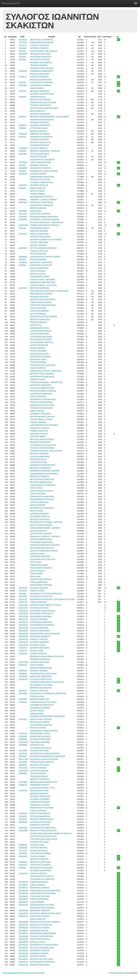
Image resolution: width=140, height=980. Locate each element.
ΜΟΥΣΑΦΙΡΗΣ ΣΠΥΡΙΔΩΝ (41, 685)
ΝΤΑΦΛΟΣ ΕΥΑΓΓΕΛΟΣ (40, 180)
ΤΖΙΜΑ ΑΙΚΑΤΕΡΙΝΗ (38, 602)
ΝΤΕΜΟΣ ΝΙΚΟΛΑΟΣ (39, 431)
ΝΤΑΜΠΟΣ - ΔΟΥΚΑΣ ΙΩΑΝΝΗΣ (43, 200)
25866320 (23, 739)
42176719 (23, 753)
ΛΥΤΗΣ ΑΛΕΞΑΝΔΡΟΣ (39, 311)
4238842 (22, 128)
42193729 (23, 602)
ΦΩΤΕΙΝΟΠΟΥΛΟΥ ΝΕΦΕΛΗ (42, 908)
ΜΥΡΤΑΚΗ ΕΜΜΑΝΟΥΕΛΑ (41, 482)
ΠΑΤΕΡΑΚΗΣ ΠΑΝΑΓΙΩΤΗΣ (41, 202)
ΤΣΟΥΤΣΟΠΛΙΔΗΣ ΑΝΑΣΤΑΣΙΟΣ (44, 839)
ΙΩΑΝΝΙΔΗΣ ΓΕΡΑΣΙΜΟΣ (40, 414)
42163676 (23, 217)
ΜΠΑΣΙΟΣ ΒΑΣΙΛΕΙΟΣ (39, 297)
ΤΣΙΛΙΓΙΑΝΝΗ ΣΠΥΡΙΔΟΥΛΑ (42, 614)
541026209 (23, 936)
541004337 (23, 856)
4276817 (22, 165)
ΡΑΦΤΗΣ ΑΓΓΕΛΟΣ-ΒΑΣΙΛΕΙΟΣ (43, 831)
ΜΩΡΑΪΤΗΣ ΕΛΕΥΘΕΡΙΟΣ (41, 688)
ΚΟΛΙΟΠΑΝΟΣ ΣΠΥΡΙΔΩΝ (41, 585)
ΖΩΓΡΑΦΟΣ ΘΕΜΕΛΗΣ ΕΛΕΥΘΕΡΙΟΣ (46, 240)
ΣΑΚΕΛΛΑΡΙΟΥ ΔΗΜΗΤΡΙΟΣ (42, 496)
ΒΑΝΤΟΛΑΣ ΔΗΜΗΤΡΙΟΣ (41, 80)
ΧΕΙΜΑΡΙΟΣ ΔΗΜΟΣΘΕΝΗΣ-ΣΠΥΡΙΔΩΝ (47, 656)
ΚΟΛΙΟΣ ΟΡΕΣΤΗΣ (38, 531)
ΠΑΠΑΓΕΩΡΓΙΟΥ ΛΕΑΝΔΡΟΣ (42, 160)
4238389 (22, 151)
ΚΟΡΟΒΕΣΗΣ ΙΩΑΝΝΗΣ (40, 659)
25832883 (23, 154)
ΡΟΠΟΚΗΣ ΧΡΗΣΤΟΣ (39, 185)
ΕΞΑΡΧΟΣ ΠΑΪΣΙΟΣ (38, 174)
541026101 (23, 928)
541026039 (23, 953)
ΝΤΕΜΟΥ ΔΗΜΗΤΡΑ (38, 322)
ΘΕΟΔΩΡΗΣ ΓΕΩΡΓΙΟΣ (40, 911)
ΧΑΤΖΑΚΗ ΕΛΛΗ (37, 745)
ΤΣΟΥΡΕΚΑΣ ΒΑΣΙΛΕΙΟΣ (41, 748)
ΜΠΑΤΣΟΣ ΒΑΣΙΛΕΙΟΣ (39, 74)
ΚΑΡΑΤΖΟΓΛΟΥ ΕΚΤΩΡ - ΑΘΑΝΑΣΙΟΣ (46, 371)
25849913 (23, 85)
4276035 (22, 60)
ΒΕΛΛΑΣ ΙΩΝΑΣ (37, 511)
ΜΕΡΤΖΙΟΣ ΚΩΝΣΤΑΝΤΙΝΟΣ (42, 439)
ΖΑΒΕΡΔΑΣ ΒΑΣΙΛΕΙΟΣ (40, 134)
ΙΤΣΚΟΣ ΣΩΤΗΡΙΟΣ (38, 811)
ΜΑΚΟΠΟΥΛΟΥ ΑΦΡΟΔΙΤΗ (41, 205)
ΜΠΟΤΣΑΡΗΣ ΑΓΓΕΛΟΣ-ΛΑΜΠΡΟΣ (45, 922)
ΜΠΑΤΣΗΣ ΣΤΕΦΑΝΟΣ (40, 477)
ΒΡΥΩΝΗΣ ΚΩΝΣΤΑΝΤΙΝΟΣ (42, 819)
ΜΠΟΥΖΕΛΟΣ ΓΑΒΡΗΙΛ (40, 722)
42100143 (23, 654)
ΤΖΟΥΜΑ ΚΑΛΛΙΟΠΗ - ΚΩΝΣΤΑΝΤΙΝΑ (46, 451)
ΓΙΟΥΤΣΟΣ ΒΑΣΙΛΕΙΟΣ (40, 154)
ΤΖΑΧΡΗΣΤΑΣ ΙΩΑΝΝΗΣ (40, 865)
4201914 (22, 45)
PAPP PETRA (36, 325)
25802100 (23, 773)
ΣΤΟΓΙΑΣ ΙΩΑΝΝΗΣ (38, 351)
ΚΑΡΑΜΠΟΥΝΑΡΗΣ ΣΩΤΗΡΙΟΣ (43, 702)
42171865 (23, 751)
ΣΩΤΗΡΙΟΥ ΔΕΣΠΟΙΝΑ (40, 648)
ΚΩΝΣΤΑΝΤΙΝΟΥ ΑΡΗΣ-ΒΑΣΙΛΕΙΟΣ (45, 634)
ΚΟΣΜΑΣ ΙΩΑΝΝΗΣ (38, 654)
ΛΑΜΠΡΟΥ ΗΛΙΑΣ (37, 379)
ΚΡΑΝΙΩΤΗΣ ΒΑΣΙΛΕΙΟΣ (40, 736)
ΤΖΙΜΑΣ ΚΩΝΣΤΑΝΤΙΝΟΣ (41, 162)
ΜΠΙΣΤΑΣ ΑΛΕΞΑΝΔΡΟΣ (40, 100)
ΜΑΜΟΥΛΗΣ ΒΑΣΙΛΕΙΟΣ (40, 862)
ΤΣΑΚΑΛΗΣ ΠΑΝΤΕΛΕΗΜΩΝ (42, 448)
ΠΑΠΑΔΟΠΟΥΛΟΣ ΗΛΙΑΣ (41, 331)
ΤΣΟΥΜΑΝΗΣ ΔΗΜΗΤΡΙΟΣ (41, 542)
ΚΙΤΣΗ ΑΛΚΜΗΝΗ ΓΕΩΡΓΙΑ (42, 491)
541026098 (23, 922)
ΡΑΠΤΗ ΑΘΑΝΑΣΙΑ (38, 314)
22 (105, 77)
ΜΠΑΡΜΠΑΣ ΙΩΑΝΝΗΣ (40, 888)
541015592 (23, 616)
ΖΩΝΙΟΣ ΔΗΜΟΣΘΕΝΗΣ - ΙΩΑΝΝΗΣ (45, 528)
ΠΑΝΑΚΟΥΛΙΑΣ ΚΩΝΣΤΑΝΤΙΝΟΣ (44, 171)
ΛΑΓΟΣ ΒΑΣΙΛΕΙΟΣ (38, 308)
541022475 (23, 873)
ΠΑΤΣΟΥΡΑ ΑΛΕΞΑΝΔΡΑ (40, 853)
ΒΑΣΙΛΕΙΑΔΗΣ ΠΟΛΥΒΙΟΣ (41, 616)
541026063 (23, 931)
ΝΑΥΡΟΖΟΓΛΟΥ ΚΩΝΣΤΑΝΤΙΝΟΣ (44, 945)
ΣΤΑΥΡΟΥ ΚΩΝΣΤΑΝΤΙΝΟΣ (41, 402)
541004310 (23, 639)
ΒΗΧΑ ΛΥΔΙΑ (35, 576)
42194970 (23, 816)
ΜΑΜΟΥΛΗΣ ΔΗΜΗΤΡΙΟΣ (41, 676)
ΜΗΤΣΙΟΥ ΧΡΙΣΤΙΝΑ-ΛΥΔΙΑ (41, 959)
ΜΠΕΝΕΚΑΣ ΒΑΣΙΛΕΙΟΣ (40, 54)
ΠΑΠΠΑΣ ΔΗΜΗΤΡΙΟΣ (39, 334)
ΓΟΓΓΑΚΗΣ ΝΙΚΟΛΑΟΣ (40, 662)
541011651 (23, 768)
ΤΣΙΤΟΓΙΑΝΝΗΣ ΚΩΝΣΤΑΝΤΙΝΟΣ (44, 108)
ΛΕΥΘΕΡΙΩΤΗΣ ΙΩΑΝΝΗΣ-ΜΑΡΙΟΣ (45, 753)
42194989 (23, 694)
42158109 (23, 853)
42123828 (23, 162)
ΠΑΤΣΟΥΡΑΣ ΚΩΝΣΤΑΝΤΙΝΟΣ (43, 305)
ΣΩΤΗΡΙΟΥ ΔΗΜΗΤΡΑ (39, 642)
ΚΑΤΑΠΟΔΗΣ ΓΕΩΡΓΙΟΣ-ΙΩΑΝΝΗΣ (45, 220)
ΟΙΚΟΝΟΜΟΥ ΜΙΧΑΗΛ (39, 785)
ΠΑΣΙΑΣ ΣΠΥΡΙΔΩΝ (38, 157)
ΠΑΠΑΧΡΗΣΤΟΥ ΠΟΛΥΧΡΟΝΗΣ (43, 317)
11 (105, 234)
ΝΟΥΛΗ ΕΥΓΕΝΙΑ (37, 191)
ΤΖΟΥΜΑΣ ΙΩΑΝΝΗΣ (39, 65)
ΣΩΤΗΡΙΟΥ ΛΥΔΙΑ (37, 645)
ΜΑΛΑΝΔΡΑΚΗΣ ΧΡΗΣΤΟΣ (41, 197)
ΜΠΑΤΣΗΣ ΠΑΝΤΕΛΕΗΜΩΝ (42, 374)
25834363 (23, 185)
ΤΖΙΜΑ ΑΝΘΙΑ (36, 211)
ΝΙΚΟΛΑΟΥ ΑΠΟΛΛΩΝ (39, 765)
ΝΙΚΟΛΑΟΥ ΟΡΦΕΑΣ (39, 671)
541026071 (23, 888)
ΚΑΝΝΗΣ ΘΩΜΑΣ (37, 194)
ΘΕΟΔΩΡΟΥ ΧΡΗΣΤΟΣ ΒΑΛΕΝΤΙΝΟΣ (46, 594)
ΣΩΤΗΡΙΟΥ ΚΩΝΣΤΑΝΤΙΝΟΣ (42, 94)
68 (105, 40)
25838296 (23, 148)
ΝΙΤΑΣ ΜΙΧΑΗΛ (36, 488)
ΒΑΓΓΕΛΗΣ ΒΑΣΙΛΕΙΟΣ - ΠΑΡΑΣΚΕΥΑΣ (47, 222)
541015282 (23, 771)
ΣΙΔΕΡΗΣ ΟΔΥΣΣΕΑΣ (39, 882)
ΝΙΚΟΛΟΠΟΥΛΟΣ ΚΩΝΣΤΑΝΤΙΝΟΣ (45, 545)
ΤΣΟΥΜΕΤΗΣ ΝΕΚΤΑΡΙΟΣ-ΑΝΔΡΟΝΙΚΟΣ (47, 716)
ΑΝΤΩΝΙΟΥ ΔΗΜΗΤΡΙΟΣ (40, 871)
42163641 (23, 262)
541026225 (23, 913)
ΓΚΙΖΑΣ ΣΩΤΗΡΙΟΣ (38, 397)
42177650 (23, 42)
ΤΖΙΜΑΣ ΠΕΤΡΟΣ (37, 591)
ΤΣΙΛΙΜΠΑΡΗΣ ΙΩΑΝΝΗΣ (41, 85)
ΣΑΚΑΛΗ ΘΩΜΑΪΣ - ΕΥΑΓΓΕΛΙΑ (43, 285)
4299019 (22, 868)
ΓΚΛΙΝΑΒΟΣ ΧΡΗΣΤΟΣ (40, 516)
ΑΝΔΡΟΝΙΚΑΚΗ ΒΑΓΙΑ (39, 228)
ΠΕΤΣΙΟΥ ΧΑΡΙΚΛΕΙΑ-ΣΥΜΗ (42, 948)
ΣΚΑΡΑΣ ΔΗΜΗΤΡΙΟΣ (39, 268)
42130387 (23, 819)
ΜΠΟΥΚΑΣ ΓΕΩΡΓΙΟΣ (39, 859)
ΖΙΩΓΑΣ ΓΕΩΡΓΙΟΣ (38, 368)
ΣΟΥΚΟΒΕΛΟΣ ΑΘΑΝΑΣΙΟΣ (42, 705)
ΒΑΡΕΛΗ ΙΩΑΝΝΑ (37, 348)
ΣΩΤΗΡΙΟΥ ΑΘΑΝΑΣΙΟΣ (40, 114)
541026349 (23, 939)
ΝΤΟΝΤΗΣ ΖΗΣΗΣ (38, 274)
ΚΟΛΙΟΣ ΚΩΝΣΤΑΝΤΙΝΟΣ (41, 719)
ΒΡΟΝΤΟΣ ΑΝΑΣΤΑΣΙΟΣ (40, 442)
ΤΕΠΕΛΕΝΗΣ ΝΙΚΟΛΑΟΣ (41, 57)
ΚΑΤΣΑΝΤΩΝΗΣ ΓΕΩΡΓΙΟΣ (41, 342)
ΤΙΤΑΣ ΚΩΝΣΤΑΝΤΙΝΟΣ (40, 896)
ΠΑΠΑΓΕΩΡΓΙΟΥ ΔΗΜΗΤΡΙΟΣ (43, 828)
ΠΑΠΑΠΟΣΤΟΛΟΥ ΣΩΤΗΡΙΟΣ (43, 365)
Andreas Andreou (118, 973)
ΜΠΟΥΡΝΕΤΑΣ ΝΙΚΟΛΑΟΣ (41, 868)
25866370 (23, 785)
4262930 (22, 117)
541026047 (23, 885)
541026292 (23, 948)
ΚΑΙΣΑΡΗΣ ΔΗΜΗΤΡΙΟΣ (40, 125)
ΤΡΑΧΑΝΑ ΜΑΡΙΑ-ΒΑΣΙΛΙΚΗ (42, 762)
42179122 (23, 719)
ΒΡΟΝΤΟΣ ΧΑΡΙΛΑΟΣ (39, 454)
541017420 (23, 662)
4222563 (22, 171)
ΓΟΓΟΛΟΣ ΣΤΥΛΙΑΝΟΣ (40, 928)
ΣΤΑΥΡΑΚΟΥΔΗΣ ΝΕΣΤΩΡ (41, 725)
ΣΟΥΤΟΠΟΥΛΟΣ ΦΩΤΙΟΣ (41, 534)
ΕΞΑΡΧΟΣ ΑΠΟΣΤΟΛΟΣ (40, 739)
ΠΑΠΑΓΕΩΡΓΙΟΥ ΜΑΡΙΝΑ (41, 568)
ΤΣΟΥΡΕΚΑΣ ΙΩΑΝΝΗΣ (40, 742)
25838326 (23, 168)
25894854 (23, 220)
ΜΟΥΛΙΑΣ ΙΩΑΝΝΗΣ (38, 131)
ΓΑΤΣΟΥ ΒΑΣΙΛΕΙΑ (38, 271)
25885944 (23, 674)
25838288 (23, 848)
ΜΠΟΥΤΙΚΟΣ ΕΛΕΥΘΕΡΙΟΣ (42, 40)
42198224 (23, 702)
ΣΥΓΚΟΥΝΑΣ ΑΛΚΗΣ (39, 128)
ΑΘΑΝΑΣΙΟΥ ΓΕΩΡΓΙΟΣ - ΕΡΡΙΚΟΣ (45, 536)
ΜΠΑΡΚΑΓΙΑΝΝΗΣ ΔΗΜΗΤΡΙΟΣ (43, 782)
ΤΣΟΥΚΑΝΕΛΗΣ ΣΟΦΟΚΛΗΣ (42, 879)
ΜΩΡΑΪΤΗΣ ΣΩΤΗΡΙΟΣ (40, 779)
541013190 (23, 634)
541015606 (23, 636)
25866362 (23, 671)
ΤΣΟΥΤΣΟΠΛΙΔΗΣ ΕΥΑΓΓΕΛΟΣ (43, 836)
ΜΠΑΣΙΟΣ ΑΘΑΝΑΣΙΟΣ (40, 91)
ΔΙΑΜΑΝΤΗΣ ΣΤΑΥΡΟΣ (40, 825)
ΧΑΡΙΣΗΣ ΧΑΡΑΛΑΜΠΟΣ (40, 822)
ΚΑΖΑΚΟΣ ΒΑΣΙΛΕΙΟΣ (39, 354)
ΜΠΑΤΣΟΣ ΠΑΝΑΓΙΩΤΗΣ (40, 142)
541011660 (23, 628)
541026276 (23, 962)
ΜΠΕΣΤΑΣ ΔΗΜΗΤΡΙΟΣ (40, 319)
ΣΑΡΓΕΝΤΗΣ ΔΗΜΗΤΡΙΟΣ (41, 622)
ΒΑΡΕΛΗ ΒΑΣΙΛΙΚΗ (38, 459)
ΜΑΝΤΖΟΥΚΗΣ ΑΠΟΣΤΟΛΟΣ (42, 405)
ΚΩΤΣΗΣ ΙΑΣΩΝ (37, 711)
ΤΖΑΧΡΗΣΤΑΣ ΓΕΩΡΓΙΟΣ (41, 168)
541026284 (23, 959)
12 (105, 117)
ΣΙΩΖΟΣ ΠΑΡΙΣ (36, 574)
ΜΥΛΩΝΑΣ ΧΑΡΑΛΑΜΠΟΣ (41, 62)
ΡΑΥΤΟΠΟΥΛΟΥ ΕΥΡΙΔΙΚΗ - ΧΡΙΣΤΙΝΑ (46, 522)
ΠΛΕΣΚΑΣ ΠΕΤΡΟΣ (38, 873)
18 (105, 82)
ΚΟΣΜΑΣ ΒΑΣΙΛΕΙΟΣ (39, 851)
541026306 (23, 956)
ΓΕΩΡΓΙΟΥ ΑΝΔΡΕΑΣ (39, 231)
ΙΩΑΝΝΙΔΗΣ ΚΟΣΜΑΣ (39, 953)
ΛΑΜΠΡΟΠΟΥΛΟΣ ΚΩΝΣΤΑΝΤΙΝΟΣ (45, 891)
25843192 (23, 865)
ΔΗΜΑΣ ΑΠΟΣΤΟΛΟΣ (39, 345)
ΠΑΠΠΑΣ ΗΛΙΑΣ (37, 651)
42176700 (23, 588)
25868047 (23, 125)
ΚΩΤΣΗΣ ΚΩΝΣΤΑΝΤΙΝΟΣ (41, 668)
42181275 (23, 648)
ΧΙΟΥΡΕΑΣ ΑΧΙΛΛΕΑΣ (39, 608)
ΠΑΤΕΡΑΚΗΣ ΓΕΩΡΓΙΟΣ (40, 556)
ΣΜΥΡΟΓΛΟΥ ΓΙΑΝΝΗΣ (40, 916)
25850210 (23, 665)
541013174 (23, 608)
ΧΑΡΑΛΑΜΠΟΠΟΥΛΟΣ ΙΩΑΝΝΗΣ (44, 474)
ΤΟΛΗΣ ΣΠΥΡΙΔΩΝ (38, 768)
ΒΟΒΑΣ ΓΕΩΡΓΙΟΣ (38, 188)
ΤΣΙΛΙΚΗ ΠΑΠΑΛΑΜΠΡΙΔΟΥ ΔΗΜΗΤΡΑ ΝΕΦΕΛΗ (51, 833)
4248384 (22, 97)
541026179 (23, 916)
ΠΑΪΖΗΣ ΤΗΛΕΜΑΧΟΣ (39, 234)
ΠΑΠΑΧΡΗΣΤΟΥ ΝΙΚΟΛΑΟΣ (42, 120)
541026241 (23, 933)
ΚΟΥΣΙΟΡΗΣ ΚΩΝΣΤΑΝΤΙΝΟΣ (43, 611)
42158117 (23, 77)
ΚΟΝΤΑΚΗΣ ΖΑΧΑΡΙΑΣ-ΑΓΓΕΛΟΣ (44, 759)
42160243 (23, 234)
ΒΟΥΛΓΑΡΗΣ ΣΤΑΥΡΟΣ (40, 60)
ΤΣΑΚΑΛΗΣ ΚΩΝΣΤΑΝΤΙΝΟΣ (42, 388)
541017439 (23, 759)
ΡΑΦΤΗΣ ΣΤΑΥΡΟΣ (38, 728)
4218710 (22, 137)
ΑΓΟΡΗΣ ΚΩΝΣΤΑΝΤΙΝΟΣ (41, 539)
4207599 (22, 57)
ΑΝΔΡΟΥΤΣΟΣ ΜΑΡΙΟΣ (40, 813)
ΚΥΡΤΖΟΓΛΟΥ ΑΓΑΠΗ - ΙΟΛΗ (42, 788)
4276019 (22, 259)
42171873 (23, 851)
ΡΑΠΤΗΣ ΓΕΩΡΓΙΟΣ (38, 245)
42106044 (23, 791)
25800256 (23, 134)
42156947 (23, 756)
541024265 (23, 896)
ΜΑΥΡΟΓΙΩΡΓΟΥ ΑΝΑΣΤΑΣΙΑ (42, 962)
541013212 (23, 625)
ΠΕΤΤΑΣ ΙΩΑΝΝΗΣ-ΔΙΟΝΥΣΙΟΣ (43, 248)
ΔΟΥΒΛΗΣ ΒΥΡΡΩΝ (38, 462)
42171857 (23, 214)
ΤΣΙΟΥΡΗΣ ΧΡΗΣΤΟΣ (39, 691)
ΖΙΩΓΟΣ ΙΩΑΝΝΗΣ (38, 505)
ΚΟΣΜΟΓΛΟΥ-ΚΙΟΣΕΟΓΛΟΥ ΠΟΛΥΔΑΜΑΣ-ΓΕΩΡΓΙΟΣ (52, 599)
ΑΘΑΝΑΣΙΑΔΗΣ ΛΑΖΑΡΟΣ (41, 294)
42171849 (23, 782)
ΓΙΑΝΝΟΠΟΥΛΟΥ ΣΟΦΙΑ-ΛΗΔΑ (43, 674)
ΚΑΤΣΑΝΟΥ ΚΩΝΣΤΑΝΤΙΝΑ (42, 182)
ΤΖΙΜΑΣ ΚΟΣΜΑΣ (37, 885)
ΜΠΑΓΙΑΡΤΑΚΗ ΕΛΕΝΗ (40, 734)
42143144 (23, 288)
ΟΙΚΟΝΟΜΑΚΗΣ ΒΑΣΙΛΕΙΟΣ (42, 177)
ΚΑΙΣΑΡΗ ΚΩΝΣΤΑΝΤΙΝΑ (41, 579)
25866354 (23, 765)
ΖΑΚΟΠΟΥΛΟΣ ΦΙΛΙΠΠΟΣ (41, 394)
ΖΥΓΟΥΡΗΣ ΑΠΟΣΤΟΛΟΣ (41, 679)
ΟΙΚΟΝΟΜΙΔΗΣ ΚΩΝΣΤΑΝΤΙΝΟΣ (44, 731)
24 (105, 588)
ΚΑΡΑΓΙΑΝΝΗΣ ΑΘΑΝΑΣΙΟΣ (42, 42)
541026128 (23, 965)
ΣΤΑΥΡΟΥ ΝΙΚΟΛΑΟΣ (39, 242)
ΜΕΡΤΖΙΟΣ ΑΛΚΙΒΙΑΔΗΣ (40, 468)
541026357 (23, 902)
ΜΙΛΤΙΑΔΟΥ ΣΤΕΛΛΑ (39, 434)
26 (105, 162)
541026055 (23, 942)
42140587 (23, 48)
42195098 (23, 745)
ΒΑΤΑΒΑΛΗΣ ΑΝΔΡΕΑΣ (40, 636)
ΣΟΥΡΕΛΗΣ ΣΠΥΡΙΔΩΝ (40, 802)
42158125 (23, 174)
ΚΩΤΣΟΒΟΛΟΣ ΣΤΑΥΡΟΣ (41, 339)
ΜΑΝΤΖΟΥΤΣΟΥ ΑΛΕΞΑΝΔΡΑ (43, 299)
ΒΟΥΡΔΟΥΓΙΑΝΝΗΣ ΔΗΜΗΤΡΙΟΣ (44, 217)
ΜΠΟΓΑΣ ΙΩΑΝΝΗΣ (38, 208)
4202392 (22, 51)
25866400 (23, 257)
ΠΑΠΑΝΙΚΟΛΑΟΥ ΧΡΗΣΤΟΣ (42, 876)
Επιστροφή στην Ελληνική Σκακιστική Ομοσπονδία (24, 973)
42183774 (23, 651)
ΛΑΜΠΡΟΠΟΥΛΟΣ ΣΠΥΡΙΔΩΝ (43, 893)
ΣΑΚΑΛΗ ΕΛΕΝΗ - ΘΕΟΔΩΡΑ (42, 279)
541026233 (23, 893)
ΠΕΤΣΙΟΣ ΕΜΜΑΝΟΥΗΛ (40, 816)
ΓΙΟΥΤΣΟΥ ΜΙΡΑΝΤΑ (39, 148)
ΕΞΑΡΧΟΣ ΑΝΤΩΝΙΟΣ (39, 77)
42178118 (23, 734)
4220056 (22, 82)
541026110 (23, 951)
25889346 (23, 845)
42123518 (23, 40)
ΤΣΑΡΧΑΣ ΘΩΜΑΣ (38, 856)
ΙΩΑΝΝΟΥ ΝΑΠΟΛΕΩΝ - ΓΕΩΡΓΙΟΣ (45, 151)
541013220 (23, 619)
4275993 (22, 265)
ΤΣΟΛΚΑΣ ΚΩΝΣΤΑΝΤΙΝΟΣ (42, 936)
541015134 (23, 642)
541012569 (23, 645)
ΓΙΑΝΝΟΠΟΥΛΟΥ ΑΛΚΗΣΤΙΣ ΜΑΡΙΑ (45, 257)
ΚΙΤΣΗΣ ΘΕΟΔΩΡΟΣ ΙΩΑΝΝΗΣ (43, 391)
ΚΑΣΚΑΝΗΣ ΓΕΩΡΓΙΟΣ (40, 428)
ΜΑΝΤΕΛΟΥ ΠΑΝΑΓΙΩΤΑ (40, 385)
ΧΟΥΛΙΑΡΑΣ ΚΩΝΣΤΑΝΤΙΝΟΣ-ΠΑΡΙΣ (45, 913)
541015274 (23, 622)
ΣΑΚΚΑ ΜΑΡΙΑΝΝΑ (38, 259)
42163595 (23, 699)
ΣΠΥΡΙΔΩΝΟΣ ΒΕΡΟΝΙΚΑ (41, 337)
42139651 (23, 862)
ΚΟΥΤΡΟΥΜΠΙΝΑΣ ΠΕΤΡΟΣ (42, 548)
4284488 (22, 200)
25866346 (23, 822)
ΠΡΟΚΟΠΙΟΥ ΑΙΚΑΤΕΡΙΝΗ (41, 137)
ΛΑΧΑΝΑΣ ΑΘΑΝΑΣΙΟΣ (40, 631)
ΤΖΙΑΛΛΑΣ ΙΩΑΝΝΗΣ (39, 619)
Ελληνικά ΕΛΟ (11, 3)
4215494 (22, 91)
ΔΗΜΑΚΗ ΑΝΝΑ (37, 714)
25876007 (23, 691)
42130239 (23, 813)
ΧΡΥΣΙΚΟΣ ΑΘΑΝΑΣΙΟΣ (40, 796)
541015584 (23, 631)
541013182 (23, 605)
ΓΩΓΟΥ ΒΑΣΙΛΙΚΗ (37, 571)
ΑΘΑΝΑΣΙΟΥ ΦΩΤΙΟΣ (39, 931)
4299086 (22, 594)
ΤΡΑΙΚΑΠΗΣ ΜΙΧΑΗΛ (39, 776)
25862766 (23, 54)
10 (105, 168)
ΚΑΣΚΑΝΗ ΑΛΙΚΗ (37, 554)
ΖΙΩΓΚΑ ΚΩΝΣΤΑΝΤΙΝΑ (40, 939)
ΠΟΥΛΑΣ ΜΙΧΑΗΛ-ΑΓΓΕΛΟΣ (42, 905)
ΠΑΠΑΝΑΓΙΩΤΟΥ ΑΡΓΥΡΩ (41, 596)
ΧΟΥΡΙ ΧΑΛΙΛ (36, 562)
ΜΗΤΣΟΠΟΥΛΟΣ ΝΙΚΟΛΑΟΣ (42, 479)
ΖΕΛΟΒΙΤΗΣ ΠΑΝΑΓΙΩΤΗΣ (41, 262)
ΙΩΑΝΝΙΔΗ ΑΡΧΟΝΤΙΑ (39, 514)
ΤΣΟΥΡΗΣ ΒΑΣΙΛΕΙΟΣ (39, 140)
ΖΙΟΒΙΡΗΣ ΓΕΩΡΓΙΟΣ (39, 165)
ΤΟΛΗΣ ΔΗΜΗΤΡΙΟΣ (39, 582)
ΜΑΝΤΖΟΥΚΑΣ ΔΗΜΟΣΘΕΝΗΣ (43, 933)
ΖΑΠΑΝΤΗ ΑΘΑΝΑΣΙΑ (39, 502)
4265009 (22, 188)
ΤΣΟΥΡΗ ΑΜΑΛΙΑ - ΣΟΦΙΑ (41, 419)
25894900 (23, 202)
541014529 (23, 614)
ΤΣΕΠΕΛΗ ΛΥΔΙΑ (37, 696)
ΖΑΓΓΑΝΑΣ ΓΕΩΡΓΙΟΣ (39, 122)
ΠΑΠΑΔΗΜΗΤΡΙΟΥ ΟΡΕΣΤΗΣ (43, 559)
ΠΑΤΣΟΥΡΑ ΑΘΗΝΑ (38, 254)
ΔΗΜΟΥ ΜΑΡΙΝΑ (37, 411)
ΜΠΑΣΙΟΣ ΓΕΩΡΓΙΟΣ (39, 588)
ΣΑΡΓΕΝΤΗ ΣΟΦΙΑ (38, 956)
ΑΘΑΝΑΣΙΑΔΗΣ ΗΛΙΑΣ (39, 328)
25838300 (23, 828)
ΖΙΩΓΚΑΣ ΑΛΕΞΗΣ (38, 942)
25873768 (23, 596)
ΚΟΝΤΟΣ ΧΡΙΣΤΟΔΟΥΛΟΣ (41, 925)
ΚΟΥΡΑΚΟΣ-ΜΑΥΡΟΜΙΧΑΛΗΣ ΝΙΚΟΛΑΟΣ (48, 756)
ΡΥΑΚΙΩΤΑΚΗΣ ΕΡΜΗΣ (40, 277)
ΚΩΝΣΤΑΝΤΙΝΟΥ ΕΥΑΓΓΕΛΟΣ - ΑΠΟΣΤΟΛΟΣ (49, 291)
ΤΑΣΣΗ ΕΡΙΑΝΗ (37, 665)
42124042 (23, 211)
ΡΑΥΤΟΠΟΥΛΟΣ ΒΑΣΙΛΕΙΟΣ (42, 508)
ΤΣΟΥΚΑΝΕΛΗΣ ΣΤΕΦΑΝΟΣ (42, 625)
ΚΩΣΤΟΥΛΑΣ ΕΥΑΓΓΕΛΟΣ (41, 265)
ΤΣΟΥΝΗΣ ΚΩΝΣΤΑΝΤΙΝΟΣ (42, 68)
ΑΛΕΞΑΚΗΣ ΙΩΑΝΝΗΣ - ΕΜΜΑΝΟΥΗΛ (46, 382)
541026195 (23, 911)
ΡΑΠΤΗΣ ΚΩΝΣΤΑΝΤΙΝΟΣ (41, 525)
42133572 (23, 591)
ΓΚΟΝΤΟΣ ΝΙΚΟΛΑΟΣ (39, 751)
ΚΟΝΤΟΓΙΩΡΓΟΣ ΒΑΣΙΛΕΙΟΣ (42, 377)
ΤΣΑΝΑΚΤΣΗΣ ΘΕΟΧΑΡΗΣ (41, 408)
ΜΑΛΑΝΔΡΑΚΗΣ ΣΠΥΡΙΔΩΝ (42, 499)
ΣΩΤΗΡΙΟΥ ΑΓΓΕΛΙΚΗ (39, 842)
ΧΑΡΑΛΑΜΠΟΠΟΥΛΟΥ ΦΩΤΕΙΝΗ (44, 425)
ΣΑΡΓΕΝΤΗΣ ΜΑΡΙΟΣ (39, 771)
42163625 (23, 248)
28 (105, 202)
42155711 (23, 599)
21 (105, 211)
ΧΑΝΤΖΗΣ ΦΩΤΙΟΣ (38, 773)
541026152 (23, 905)
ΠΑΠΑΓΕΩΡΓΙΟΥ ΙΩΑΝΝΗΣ (41, 82)
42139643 (23, 676)
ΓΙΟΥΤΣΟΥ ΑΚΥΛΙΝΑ (39, 848)
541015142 (23, 742)
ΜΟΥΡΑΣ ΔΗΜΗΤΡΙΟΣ (39, 699)
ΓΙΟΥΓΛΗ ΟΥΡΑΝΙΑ (38, 362)
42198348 (23, 71)
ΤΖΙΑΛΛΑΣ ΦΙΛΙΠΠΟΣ (39, 628)
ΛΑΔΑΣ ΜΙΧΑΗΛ (37, 88)
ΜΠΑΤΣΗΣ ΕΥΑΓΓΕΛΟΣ (40, 519)
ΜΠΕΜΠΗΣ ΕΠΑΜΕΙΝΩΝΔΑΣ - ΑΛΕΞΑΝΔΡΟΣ (49, 117)
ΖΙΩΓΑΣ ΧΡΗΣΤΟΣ (38, 919)
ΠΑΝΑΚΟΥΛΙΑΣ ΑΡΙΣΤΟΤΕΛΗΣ (43, 102)
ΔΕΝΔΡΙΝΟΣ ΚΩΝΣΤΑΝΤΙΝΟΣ (43, 282)
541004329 (23, 225)
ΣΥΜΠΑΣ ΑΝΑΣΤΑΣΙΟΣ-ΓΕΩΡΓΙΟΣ (44, 225)
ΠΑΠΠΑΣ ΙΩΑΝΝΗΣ (38, 422)
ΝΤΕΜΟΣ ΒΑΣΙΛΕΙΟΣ (39, 565)
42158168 (23, 736)
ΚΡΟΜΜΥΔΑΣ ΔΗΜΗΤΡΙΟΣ (41, 71)
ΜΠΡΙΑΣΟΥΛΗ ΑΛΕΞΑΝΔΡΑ (42, 808)
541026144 (23, 945)
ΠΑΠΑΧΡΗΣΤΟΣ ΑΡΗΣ (39, 145)
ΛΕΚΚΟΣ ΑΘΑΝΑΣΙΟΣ (39, 791)
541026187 (23, 899)
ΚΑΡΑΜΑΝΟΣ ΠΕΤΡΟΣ (40, 805)
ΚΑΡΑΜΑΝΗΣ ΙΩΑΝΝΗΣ (40, 708)
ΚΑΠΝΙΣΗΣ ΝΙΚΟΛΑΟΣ (40, 965)
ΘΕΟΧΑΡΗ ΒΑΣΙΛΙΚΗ (39, 793)
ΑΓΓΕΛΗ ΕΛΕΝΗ (37, 845)
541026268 (23, 891)
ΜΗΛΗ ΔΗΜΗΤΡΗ (37, 111)
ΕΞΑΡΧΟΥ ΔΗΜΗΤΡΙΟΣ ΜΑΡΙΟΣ (44, 551)
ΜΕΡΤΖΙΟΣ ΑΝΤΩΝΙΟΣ (40, 288)
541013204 (23, 611)
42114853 (23, 762)
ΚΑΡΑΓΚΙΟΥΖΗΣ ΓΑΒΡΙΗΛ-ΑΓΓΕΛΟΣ (45, 605)
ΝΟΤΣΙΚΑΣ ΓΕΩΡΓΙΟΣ (39, 48)
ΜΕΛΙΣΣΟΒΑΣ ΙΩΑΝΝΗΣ (40, 357)
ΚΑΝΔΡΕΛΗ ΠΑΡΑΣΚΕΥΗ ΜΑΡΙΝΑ (45, 471)
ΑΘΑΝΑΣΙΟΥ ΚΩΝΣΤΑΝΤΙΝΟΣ (43, 465)
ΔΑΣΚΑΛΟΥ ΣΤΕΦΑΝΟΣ (40, 214)
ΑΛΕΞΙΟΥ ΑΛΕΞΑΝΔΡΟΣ (40, 237)
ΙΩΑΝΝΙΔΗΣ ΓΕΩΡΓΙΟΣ (40, 951)
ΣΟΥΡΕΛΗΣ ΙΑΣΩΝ (38, 359)
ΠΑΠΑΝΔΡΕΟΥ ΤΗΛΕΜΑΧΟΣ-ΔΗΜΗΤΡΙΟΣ (48, 694)
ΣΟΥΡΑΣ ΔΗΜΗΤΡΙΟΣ (39, 899)
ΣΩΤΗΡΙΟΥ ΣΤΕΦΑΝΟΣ (40, 799)
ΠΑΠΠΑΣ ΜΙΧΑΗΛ (38, 97)
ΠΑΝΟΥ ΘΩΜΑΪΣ (37, 902)
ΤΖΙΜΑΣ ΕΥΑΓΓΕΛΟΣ (39, 251)
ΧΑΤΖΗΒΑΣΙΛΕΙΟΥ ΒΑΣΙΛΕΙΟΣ (43, 445)
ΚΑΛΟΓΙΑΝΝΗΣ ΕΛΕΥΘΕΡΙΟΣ (43, 485)
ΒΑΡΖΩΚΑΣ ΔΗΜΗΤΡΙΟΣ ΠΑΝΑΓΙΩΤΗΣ (47, 682)
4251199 (22, 228)
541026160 (23, 882)
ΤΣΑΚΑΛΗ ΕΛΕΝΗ (38, 494)
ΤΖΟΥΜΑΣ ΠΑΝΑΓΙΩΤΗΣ (40, 105)
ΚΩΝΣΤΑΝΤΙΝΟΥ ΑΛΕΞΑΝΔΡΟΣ (44, 51)
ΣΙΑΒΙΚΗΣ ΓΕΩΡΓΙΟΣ (39, 639)
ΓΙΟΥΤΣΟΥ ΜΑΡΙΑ (38, 437)
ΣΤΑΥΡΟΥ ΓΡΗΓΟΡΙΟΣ (40, 45)
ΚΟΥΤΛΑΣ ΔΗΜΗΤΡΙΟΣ (40, 457)
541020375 (23, 679)
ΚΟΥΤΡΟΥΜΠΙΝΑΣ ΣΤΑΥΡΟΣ (42, 417)
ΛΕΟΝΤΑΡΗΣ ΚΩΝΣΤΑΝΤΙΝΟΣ (43, 399)
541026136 (23, 925)
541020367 (23, 831)
